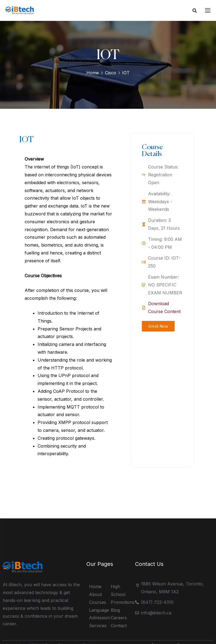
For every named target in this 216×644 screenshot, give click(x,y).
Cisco (111, 73)
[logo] (21, 14)
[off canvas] (208, 10)
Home (93, 73)
